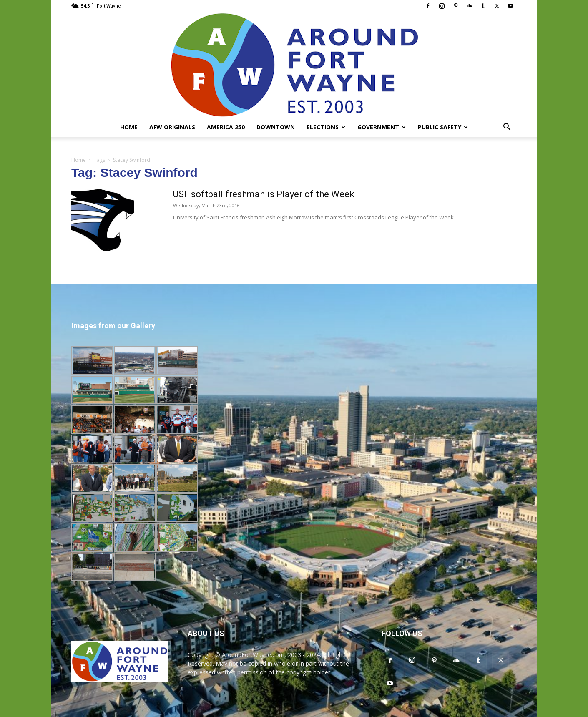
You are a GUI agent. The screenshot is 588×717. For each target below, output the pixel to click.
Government (382, 127)
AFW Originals (172, 127)
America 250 (226, 127)
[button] (507, 128)
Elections (326, 127)
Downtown (276, 127)
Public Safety (443, 127)
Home (129, 127)
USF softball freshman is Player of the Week (264, 194)
